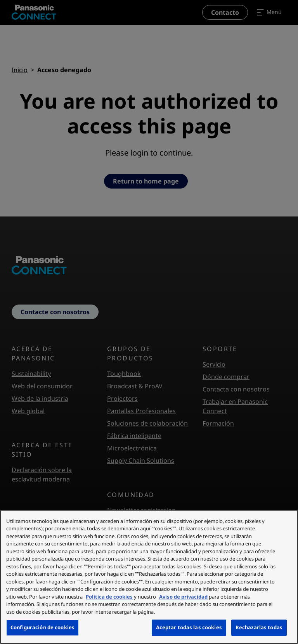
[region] (149, 577)
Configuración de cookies (42, 627)
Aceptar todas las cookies (189, 627)
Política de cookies (109, 597)
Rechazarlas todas (259, 627)
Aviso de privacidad (183, 597)
